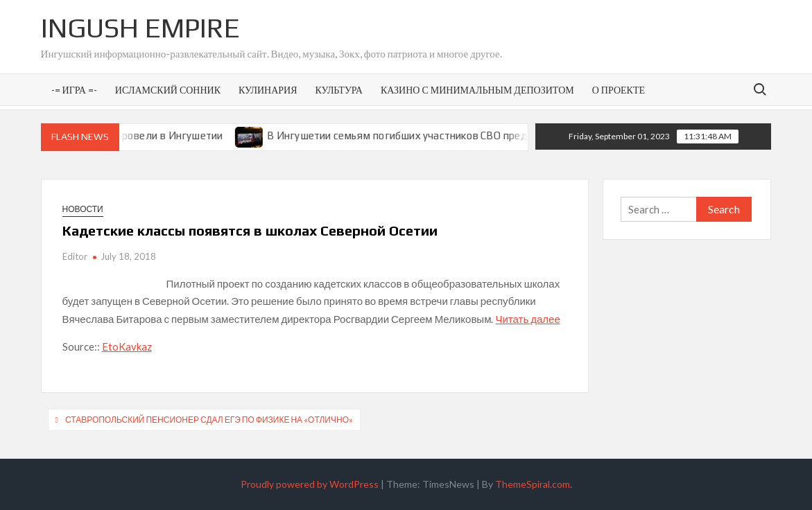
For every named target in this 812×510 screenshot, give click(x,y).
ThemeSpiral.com (533, 484)
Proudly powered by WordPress (310, 484)
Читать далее (527, 319)
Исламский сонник (168, 90)
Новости (83, 209)
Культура (338, 90)
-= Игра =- (74, 90)
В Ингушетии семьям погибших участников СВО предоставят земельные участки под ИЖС (501, 135)
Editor (75, 256)
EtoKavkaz (127, 346)
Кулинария (268, 90)
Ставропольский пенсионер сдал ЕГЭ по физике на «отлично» (209, 420)
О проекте (619, 90)
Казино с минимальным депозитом (477, 90)
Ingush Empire (140, 28)
